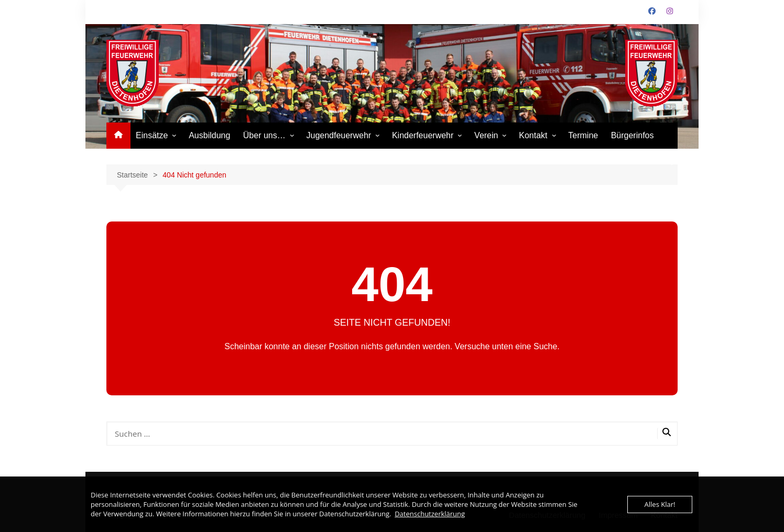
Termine (583, 135)
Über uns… (264, 135)
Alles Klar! (660, 504)
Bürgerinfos (633, 135)
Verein (486, 135)
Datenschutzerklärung (430, 514)
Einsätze (152, 135)
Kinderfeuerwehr (423, 135)
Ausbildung (209, 135)
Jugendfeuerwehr (339, 135)
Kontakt (533, 135)
